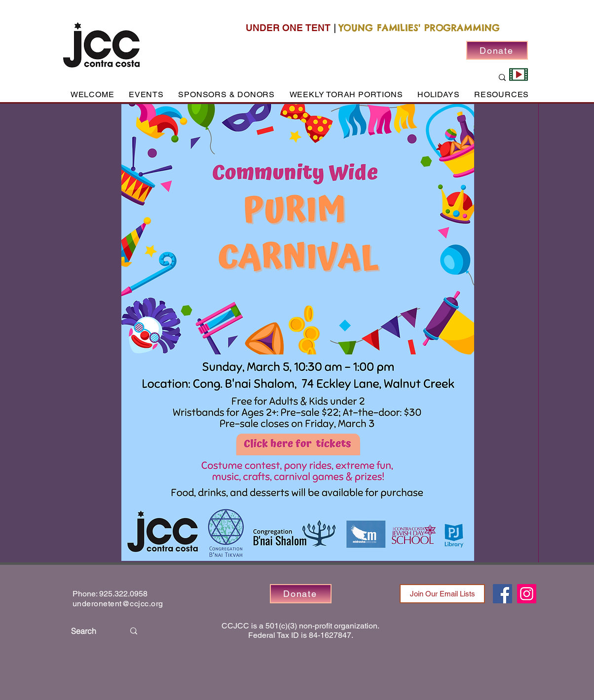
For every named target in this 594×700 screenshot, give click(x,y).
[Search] (90, 631)
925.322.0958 (123, 594)
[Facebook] (502, 594)
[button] (146, 94)
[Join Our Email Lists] (442, 594)
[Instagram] (527, 594)
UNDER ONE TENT (288, 28)
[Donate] (497, 50)
